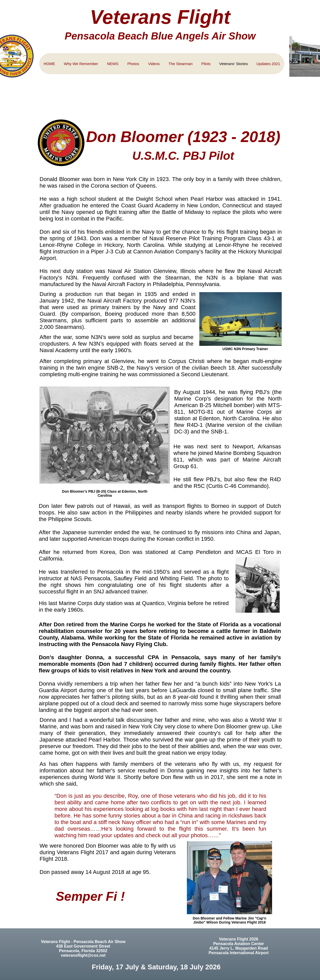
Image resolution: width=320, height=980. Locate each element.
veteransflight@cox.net (83, 955)
